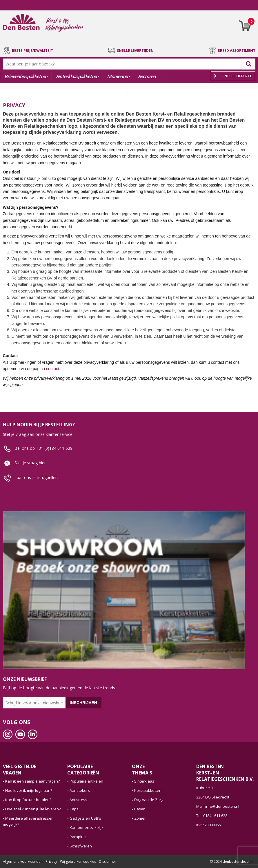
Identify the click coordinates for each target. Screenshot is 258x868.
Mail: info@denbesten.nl (218, 806)
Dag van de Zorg (149, 800)
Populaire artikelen (86, 781)
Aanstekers (80, 790)
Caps (74, 809)
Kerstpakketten (148, 790)
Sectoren (147, 76)
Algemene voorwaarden (23, 861)
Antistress (78, 800)
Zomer (140, 818)
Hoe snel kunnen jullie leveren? (33, 809)
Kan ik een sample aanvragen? (32, 781)
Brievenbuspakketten (26, 76)
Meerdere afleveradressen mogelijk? (28, 821)
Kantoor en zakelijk (87, 827)
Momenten (118, 76)
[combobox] (124, 64)
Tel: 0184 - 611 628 (212, 816)
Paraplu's (78, 837)
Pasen (140, 809)
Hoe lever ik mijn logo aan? (29, 790)
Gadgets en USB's (85, 818)
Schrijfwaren (81, 846)
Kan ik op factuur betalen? (28, 800)
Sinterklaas (144, 781)
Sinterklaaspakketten (77, 76)
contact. (53, 369)
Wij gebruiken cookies (78, 861)
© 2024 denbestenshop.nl (231, 861)
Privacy (51, 861)
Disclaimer (108, 861)
